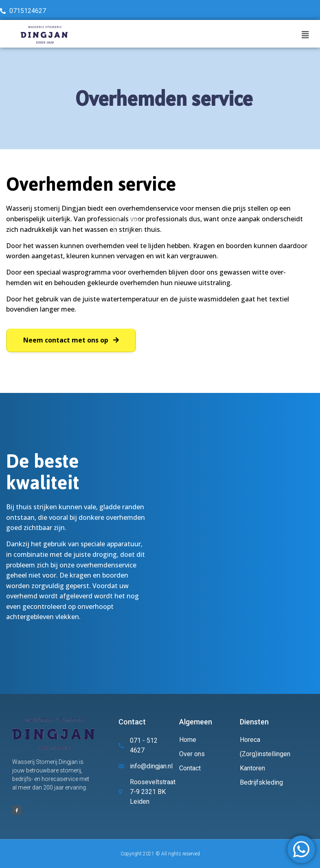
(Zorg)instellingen (265, 754)
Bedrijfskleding (261, 782)
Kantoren (252, 768)
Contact (190, 768)
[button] (71, 340)
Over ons (192, 754)
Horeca (250, 740)
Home (188, 740)
